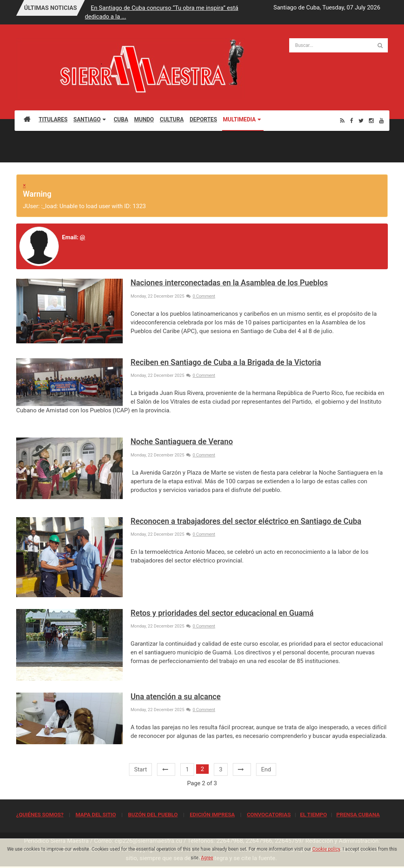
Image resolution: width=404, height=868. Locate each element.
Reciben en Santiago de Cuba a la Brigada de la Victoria (226, 362)
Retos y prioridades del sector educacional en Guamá (222, 613)
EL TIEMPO (313, 814)
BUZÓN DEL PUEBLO (153, 814)
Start (140, 769)
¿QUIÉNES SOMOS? (40, 814)
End (266, 769)
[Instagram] (371, 120)
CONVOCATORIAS (269, 814)
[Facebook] (352, 120)
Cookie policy (326, 849)
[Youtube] (382, 120)
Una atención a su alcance (176, 697)
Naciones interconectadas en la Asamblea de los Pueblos (229, 283)
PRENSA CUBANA (358, 814)
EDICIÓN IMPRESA (212, 814)
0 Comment (201, 296)
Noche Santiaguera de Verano (182, 442)
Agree (207, 858)
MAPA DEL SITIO (95, 814)
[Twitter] (361, 120)
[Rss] (342, 120)
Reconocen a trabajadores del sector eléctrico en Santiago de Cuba (246, 521)
